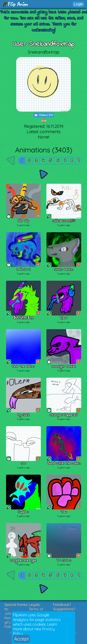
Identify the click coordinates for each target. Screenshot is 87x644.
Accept (21, 639)
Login (78, 4)
